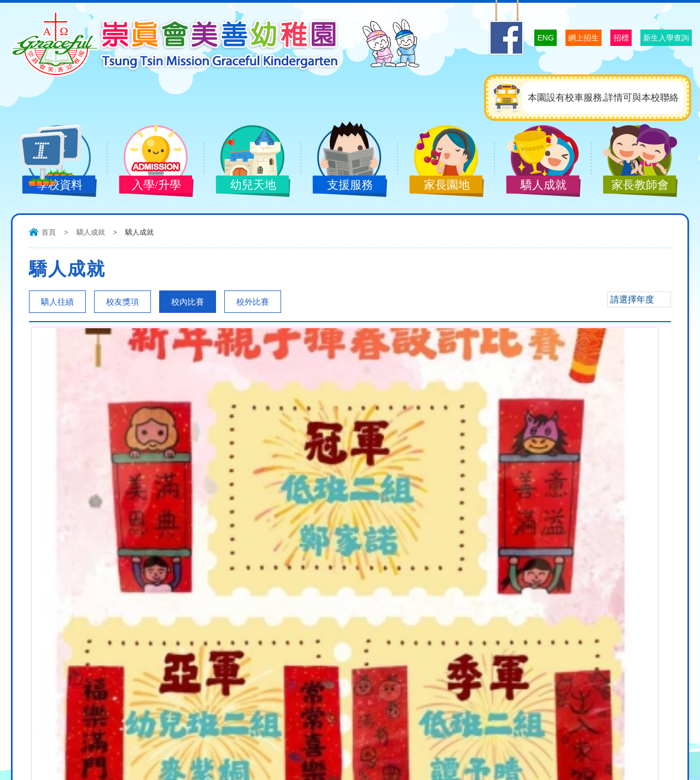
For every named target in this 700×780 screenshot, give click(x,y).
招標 (590, 37)
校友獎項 (122, 302)
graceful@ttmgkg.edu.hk (162, 672)
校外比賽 (253, 302)
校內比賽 (188, 302)
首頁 (49, 232)
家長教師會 (632, 186)
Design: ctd (670, 762)
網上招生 (538, 37)
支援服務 (341, 186)
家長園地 (438, 186)
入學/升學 (148, 186)
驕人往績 (57, 302)
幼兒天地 (244, 186)
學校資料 (51, 186)
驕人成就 (535, 186)
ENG (486, 37)
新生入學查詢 (654, 37)
